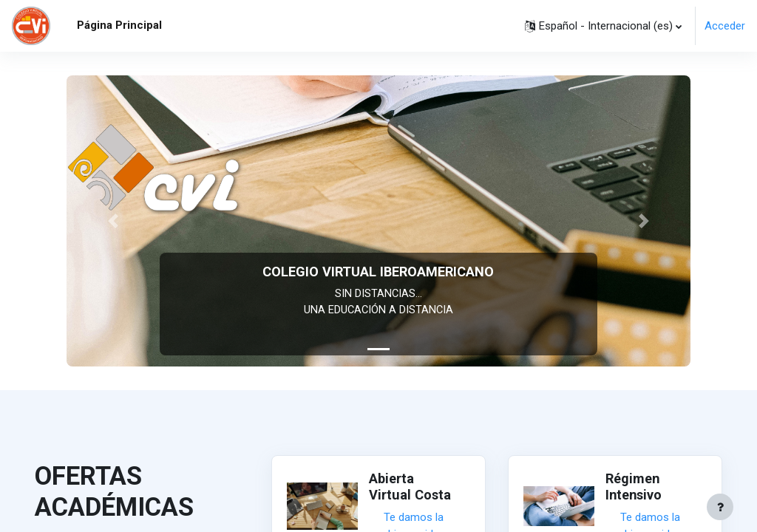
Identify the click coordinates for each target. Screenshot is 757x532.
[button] (603, 26)
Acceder (725, 26)
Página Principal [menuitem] (119, 25)
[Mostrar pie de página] (720, 507)
